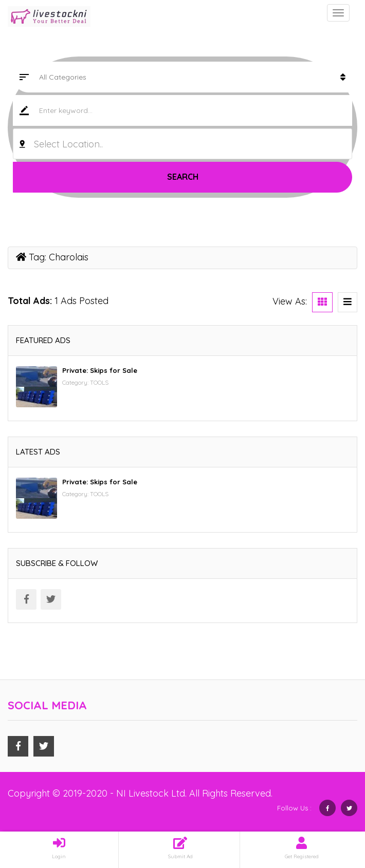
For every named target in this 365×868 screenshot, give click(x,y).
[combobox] (182, 144)
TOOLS (99, 382)
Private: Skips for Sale (100, 370)
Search (183, 177)
